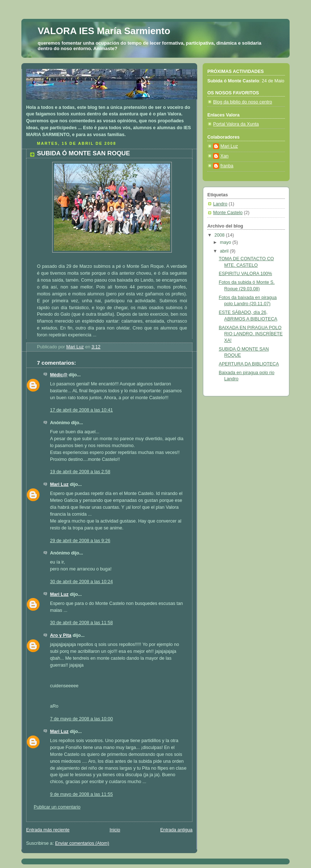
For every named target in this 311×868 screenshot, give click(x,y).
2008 (220, 235)
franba (227, 166)
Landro (220, 204)
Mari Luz (59, 484)
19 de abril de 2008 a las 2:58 (80, 472)
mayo (226, 242)
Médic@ (59, 375)
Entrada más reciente (48, 830)
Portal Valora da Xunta (236, 124)
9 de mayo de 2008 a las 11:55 (81, 794)
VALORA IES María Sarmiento (104, 31)
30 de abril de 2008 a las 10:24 (81, 582)
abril (225, 251)
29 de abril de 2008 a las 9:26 (80, 541)
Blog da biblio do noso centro (243, 102)
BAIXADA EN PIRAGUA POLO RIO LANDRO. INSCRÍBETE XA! (251, 334)
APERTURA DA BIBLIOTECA (249, 364)
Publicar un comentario (57, 807)
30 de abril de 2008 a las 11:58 (81, 623)
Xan (224, 156)
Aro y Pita (61, 635)
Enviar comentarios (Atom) (82, 843)
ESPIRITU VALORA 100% (246, 274)
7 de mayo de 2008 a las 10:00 (81, 719)
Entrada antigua (176, 830)
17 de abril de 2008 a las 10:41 (81, 410)
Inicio (115, 830)
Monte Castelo (228, 213)
